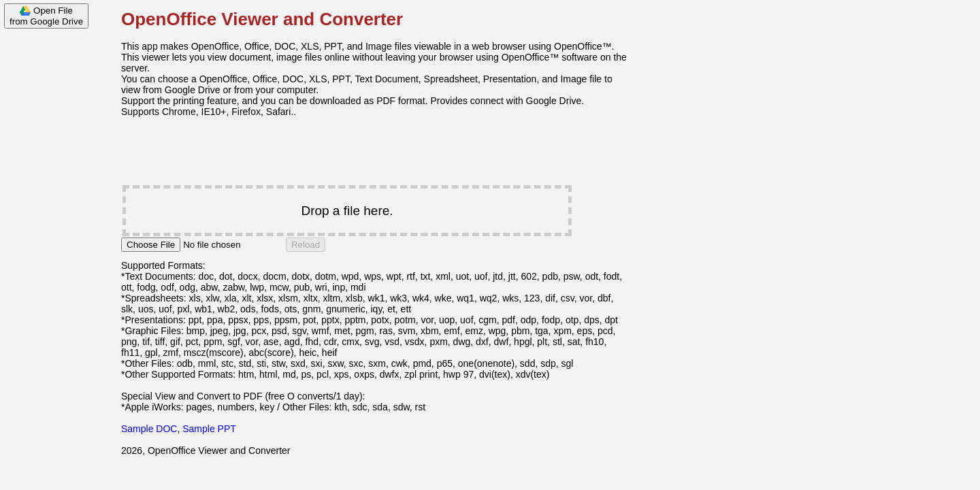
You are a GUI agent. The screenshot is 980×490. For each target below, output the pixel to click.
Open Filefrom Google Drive (46, 16)
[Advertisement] (54, 240)
